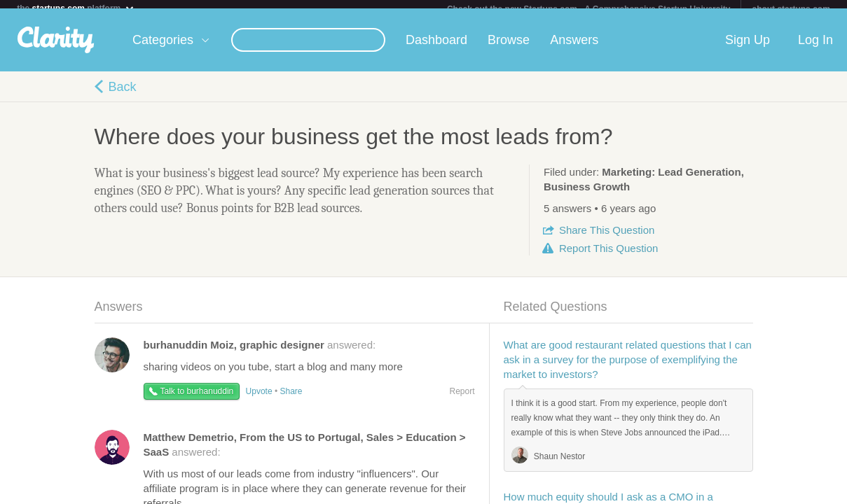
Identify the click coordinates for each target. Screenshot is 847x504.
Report (608, 257)
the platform (76, 8)
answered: (260, 353)
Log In (815, 48)
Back (123, 95)
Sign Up (748, 48)
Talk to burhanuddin (197, 400)
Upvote (259, 400)
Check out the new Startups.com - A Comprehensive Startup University (589, 9)
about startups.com (791, 9)
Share (607, 238)
